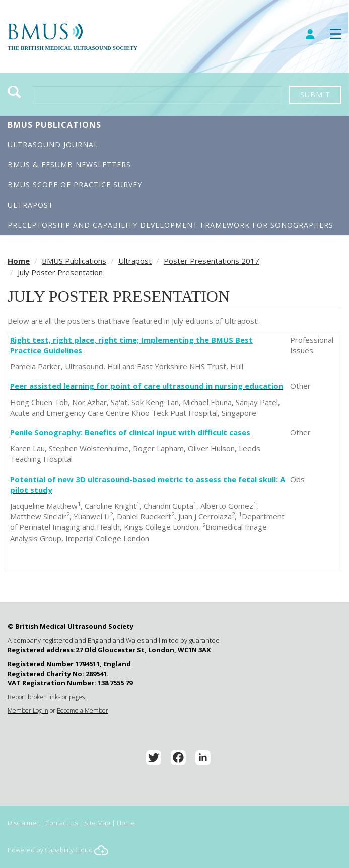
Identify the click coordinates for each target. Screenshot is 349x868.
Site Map (97, 823)
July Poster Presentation (60, 272)
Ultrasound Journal (53, 144)
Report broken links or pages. (47, 697)
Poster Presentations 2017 (212, 261)
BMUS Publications (54, 125)
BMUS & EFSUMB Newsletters (69, 164)
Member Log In (28, 711)
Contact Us (61, 823)
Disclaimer (23, 823)
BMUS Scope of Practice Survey (75, 185)
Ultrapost (30, 205)
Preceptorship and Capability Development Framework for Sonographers (170, 225)
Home (19, 261)
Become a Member (83, 711)
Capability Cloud (69, 850)
